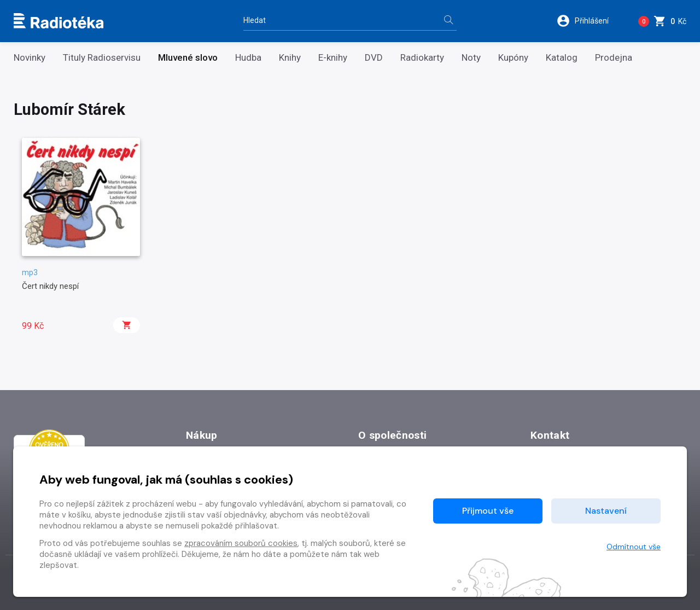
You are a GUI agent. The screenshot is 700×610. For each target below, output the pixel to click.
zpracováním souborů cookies (241, 543)
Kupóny (513, 58)
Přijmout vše (488, 511)
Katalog (562, 58)
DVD (374, 58)
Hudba (248, 58)
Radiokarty (422, 58)
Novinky (30, 58)
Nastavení (606, 511)
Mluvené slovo (188, 58)
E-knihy (333, 58)
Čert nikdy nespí (50, 286)
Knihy (290, 58)
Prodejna (614, 58)
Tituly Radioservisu (102, 58)
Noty (471, 58)
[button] (590, 21)
